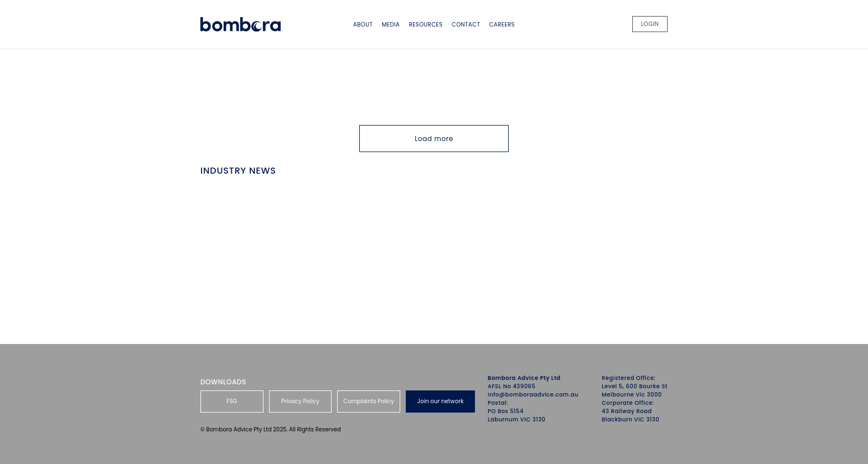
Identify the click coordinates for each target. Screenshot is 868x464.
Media (391, 25)
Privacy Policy (300, 401)
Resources (426, 25)
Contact (466, 25)
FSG (232, 401)
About (363, 25)
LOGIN (650, 24)
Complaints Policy (368, 401)
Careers (502, 25)
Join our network (441, 401)
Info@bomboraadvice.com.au (533, 395)
